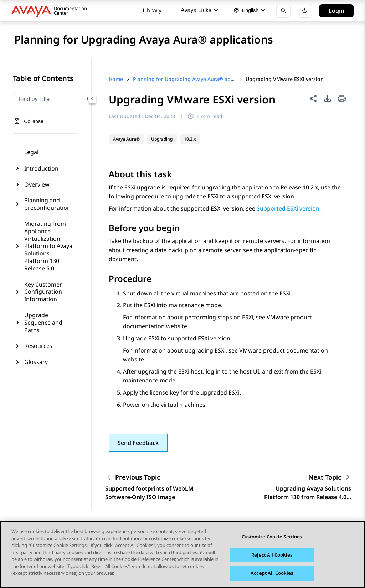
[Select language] (249, 11)
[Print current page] (342, 99)
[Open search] (283, 11)
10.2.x (190, 139)
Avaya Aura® (126, 139)
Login (336, 11)
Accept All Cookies (272, 573)
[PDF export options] (328, 98)
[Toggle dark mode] (305, 11)
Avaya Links (199, 10)
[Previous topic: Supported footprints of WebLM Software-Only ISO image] (150, 477)
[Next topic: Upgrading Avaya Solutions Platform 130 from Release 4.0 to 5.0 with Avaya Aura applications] (330, 477)
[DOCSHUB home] (51, 11)
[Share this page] (313, 98)
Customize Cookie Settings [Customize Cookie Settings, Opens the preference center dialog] (272, 537)
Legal (31, 152)
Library (152, 10)
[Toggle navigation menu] (29, 121)
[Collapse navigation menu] (92, 98)
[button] (138, 443)
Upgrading (162, 139)
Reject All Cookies (272, 555)
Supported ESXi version (288, 208)
